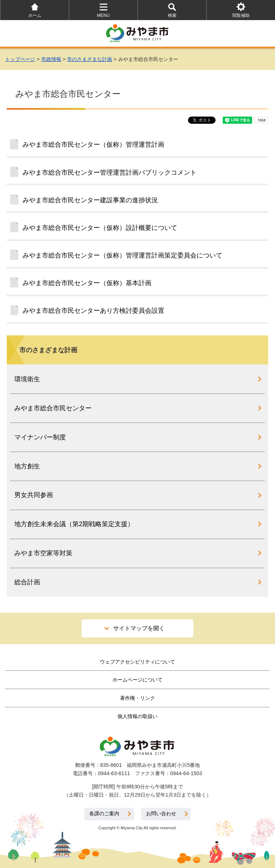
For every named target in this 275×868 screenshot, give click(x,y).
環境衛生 (27, 379)
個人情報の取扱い (137, 716)
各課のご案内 (104, 814)
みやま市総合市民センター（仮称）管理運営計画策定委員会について (122, 255)
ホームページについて (137, 680)
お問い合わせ (161, 814)
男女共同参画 (34, 495)
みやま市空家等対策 (43, 553)
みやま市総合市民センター (53, 408)
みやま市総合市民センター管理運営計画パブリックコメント (110, 173)
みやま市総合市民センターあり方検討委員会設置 (93, 311)
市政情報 (51, 59)
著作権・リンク (137, 698)
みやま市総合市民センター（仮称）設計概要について (100, 228)
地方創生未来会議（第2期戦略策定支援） (74, 524)
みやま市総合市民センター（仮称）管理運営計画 (93, 145)
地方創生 (27, 466)
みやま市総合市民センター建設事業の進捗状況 (90, 200)
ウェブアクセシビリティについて (137, 662)
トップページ (20, 59)
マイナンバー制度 (40, 437)
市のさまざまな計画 (90, 59)
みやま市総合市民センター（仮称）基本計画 (87, 283)
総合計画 (27, 582)
